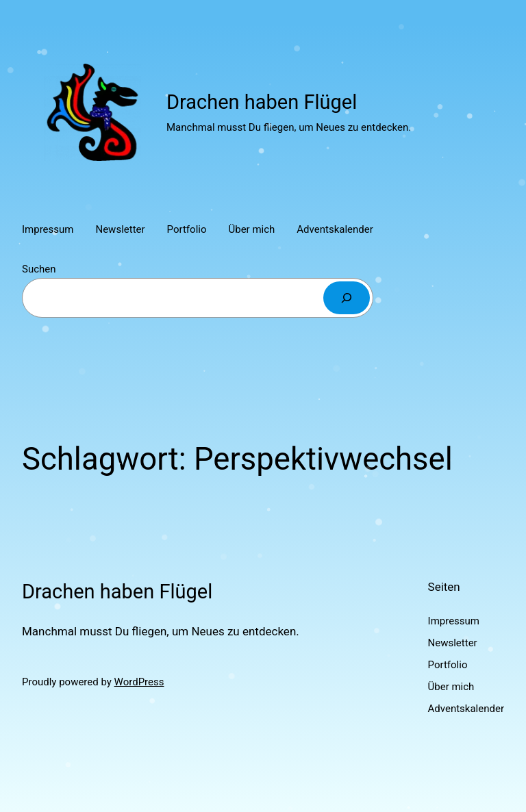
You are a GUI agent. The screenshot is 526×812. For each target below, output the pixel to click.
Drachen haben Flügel (262, 102)
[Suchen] (347, 298)
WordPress (139, 682)
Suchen (39, 269)
